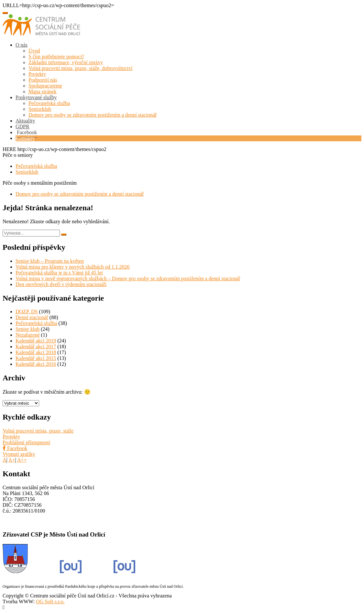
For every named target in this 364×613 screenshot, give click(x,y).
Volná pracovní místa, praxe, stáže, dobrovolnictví (80, 68)
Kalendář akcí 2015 (36, 358)
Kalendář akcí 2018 (36, 352)
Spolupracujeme (45, 86)
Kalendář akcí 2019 (36, 341)
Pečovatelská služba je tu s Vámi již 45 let (59, 273)
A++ (22, 460)
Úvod (34, 51)
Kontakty (25, 138)
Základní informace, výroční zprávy (66, 62)
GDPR (22, 127)
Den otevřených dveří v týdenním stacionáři (61, 284)
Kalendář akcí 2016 (36, 364)
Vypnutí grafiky (19, 454)
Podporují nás (43, 80)
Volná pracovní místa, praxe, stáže (38, 431)
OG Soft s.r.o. (50, 601)
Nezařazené (28, 335)
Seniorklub (40, 109)
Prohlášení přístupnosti (26, 442)
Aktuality (25, 121)
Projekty (37, 74)
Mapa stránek (43, 92)
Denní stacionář (32, 317)
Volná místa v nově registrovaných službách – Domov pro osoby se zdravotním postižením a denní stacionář (128, 278)
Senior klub (28, 329)
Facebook (15, 448)
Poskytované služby (36, 97)
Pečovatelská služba (49, 103)
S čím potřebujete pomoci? (56, 57)
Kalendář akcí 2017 (36, 347)
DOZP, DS (27, 312)
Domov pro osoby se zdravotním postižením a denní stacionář (93, 115)
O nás (22, 45)
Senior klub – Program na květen (50, 261)
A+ (12, 460)
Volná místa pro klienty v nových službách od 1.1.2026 (73, 267)
